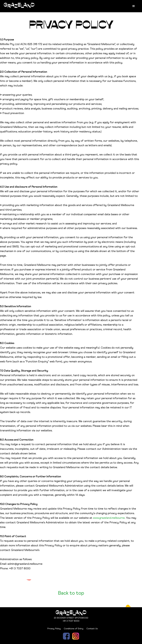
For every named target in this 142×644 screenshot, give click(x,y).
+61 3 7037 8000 (71, 621)
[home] (19, 5)
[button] (134, 6)
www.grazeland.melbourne (109, 518)
